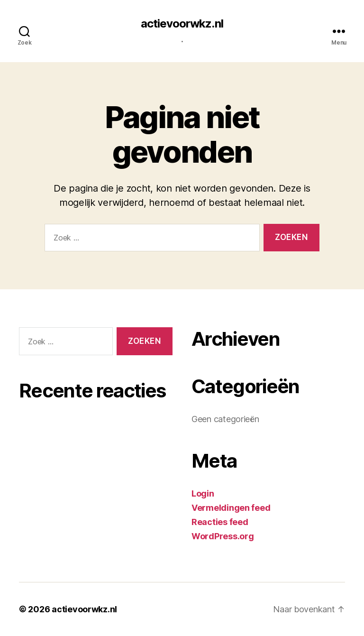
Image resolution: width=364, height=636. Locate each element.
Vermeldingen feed (231, 508)
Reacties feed (220, 522)
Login (203, 493)
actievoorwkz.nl (182, 24)
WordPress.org (223, 536)
